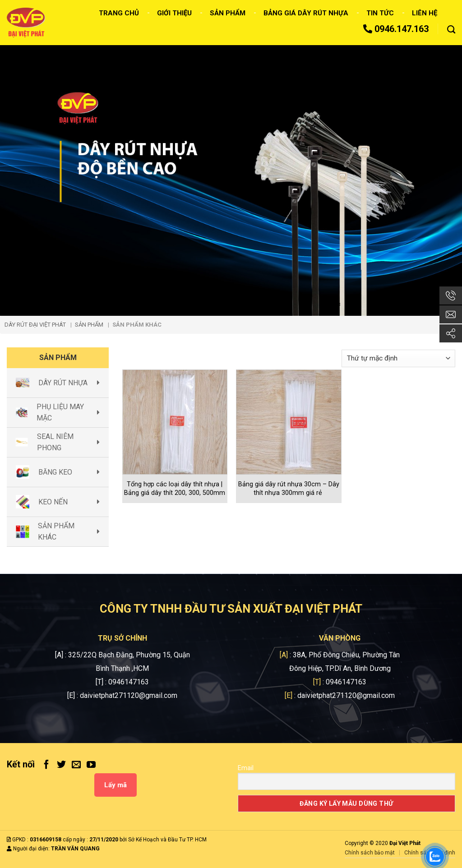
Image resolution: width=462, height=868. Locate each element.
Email (246, 768)
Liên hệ (425, 13)
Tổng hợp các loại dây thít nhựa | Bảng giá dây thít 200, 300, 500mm (175, 489)
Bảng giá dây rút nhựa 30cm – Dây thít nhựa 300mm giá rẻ (289, 489)
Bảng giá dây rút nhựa (306, 13)
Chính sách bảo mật (370, 853)
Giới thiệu (174, 13)
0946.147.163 (396, 29)
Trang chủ (119, 13)
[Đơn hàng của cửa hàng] (398, 358)
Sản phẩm (228, 13)
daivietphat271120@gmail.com (129, 695)
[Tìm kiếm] (451, 30)
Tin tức (380, 13)
